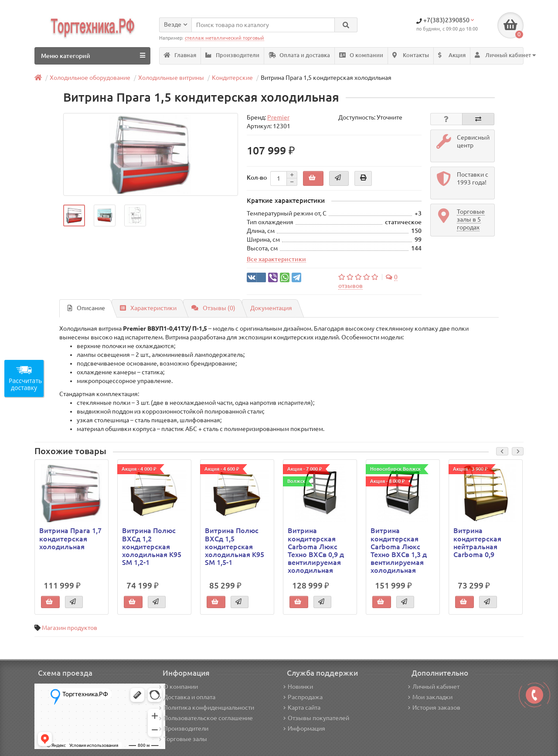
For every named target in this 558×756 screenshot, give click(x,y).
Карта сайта (302, 708)
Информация (304, 729)
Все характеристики (276, 259)
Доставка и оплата (187, 697)
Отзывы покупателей (316, 718)
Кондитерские (232, 78)
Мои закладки (430, 697)
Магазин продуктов (70, 628)
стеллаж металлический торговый (225, 38)
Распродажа (303, 697)
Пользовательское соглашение (206, 718)
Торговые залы (183, 739)
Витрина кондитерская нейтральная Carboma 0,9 (477, 542)
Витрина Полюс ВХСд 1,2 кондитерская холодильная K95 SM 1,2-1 (152, 546)
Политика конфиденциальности (207, 708)
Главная (180, 55)
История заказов (434, 708)
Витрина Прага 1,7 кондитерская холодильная (70, 538)
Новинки (298, 687)
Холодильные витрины (171, 78)
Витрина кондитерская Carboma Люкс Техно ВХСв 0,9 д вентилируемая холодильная (316, 550)
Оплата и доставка (299, 55)
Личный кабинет (434, 687)
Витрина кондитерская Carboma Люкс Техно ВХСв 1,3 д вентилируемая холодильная (399, 550)
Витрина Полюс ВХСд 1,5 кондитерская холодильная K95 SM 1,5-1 (235, 546)
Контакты (411, 55)
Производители (232, 55)
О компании (361, 55)
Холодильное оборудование (90, 78)
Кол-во (257, 178)
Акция (452, 55)
